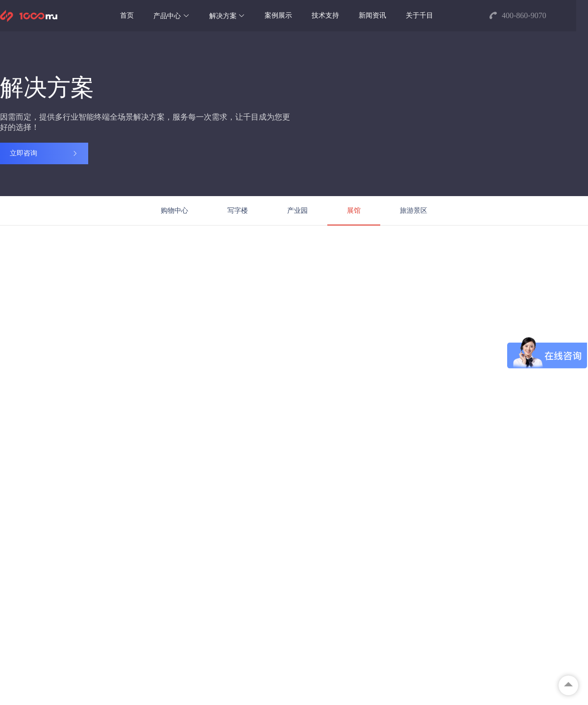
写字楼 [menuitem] (238, 211)
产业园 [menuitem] (297, 211)
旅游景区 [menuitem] (414, 211)
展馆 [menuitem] (354, 211)
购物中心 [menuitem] (174, 211)
